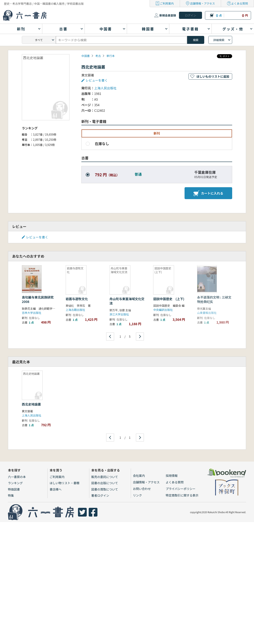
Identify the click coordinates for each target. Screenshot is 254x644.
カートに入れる (208, 193)
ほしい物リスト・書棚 (64, 483)
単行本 (111, 56)
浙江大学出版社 (119, 314)
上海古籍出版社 (75, 310)
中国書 (86, 56)
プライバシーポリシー (181, 489)
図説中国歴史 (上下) (169, 299)
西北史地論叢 (31, 404)
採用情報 (172, 476)
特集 (11, 495)
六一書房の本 (17, 477)
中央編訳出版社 (163, 310)
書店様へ (56, 489)
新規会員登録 (168, 15)
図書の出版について (105, 483)
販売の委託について (105, 477)
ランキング (15, 483)
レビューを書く (97, 80)
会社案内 (139, 476)
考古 (98, 56)
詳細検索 (219, 40)
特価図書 (14, 489)
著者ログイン (100, 495)
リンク (137, 495)
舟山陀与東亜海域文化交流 (127, 301)
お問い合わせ (142, 489)
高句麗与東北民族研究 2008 (39, 299)
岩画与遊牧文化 (77, 299)
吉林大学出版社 (32, 313)
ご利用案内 (167, 3)
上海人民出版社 (105, 88)
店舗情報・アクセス (203, 3)
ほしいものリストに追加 (213, 76)
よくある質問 (240, 3)
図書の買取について (105, 489)
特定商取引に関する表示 (182, 495)
